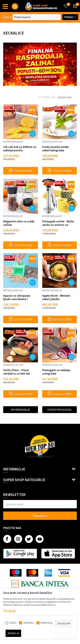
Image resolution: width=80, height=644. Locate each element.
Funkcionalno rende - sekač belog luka (56, 149)
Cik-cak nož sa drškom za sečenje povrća (20, 149)
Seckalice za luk (52, 142)
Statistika (28, 623)
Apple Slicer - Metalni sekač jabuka (56, 297)
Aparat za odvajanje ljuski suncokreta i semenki (17, 297)
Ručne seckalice (13, 142)
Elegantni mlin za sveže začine (19, 223)
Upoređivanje (20, 410)
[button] (15, 6)
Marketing (46, 623)
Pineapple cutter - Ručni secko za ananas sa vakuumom (58, 223)
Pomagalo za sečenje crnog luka (56, 372)
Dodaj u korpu (21, 170)
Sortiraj (7, 17)
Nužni (13, 623)
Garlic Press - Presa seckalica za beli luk (17, 372)
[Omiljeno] (65, 3)
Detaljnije (9, 611)
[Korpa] (74, 10)
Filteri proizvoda (60, 410)
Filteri (70, 17)
